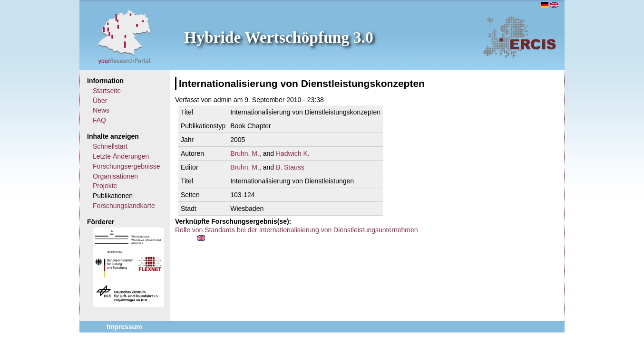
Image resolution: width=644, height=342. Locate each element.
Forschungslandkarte (124, 206)
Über (100, 101)
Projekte (105, 186)
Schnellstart (110, 146)
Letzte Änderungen (121, 156)
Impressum (124, 327)
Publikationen (113, 196)
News (101, 110)
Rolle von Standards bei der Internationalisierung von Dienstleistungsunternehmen (297, 230)
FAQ (99, 120)
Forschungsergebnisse (127, 166)
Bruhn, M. (245, 153)
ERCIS (519, 37)
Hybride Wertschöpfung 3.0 (279, 37)
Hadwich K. (293, 153)
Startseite (107, 91)
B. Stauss (290, 167)
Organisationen (115, 176)
